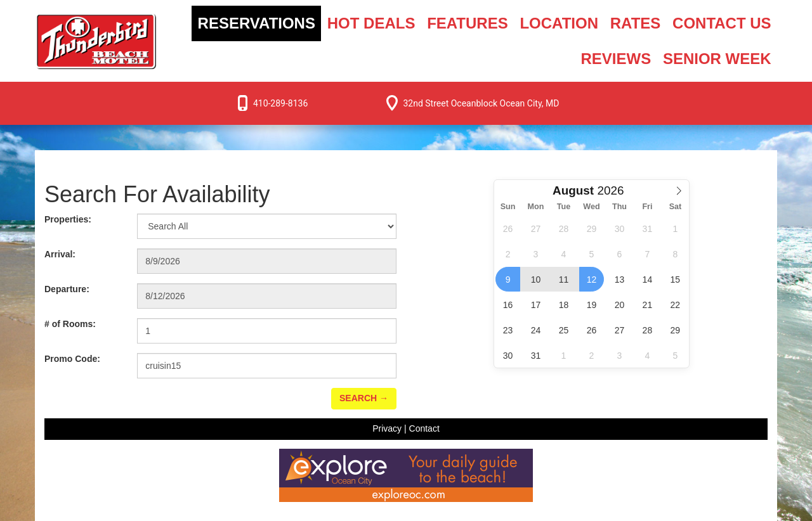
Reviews (616, 59)
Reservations (257, 23)
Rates (636, 23)
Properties (68, 219)
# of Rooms (70, 324)
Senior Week (717, 59)
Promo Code (72, 359)
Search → (364, 398)
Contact (424, 428)
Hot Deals (371, 23)
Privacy (387, 428)
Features (468, 23)
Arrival (60, 254)
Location (559, 23)
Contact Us (722, 23)
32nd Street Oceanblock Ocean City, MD (481, 103)
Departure (67, 289)
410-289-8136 (280, 103)
